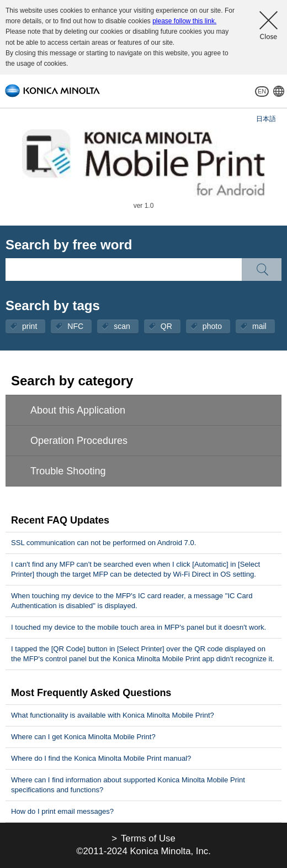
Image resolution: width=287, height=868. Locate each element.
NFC (75, 326)
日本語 (266, 119)
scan (122, 326)
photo (212, 326)
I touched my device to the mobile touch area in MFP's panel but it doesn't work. (139, 627)
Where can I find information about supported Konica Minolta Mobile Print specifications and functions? (128, 785)
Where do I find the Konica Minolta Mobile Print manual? (101, 758)
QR (166, 326)
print (30, 326)
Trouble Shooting (68, 471)
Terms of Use (148, 838)
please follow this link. (184, 21)
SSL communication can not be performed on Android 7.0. (103, 543)
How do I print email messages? (62, 811)
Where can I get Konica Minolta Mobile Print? (83, 737)
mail (259, 326)
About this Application (78, 410)
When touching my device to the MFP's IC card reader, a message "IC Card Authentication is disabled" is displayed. (132, 601)
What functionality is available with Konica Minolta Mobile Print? (113, 715)
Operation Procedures (79, 441)
